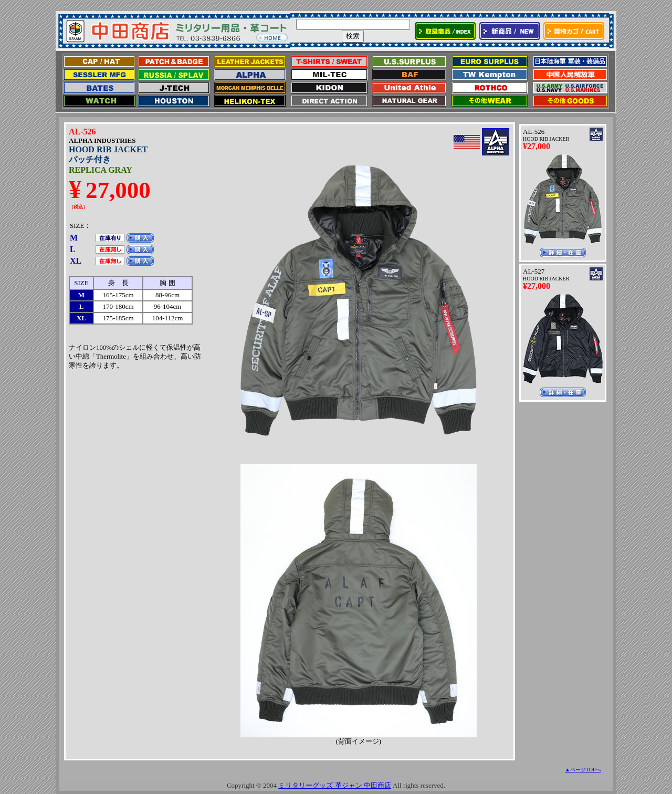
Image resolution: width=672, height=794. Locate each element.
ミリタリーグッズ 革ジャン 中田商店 (335, 785)
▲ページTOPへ (583, 770)
